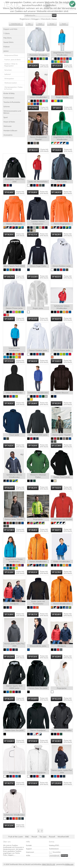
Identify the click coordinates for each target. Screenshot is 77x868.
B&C (29, 24)
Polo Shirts (8, 38)
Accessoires (8, 135)
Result (40, 24)
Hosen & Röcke (9, 122)
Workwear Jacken (11, 83)
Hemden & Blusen (10, 131)
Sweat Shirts (8, 42)
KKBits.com (69, 864)
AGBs (28, 855)
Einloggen (35, 19)
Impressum (30, 852)
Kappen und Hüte (10, 29)
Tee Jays (52, 24)
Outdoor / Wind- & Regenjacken (11, 65)
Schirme (7, 106)
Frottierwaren (9, 98)
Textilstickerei (54, 849)
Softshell (7, 74)
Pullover (7, 47)
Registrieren (25, 19)
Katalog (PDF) (54, 845)
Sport (6, 117)
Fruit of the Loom (16, 24)
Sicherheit (8, 70)
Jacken (6, 51)
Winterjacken (9, 79)
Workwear (8, 126)
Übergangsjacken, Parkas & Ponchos (13, 88)
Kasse (54, 19)
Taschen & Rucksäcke (12, 102)
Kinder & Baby (9, 93)
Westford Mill (63, 837)
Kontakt (29, 845)
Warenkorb (46, 19)
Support (29, 849)
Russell (64, 24)
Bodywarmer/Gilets (11, 55)
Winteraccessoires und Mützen (12, 112)
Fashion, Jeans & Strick (12, 60)
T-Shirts (7, 33)
